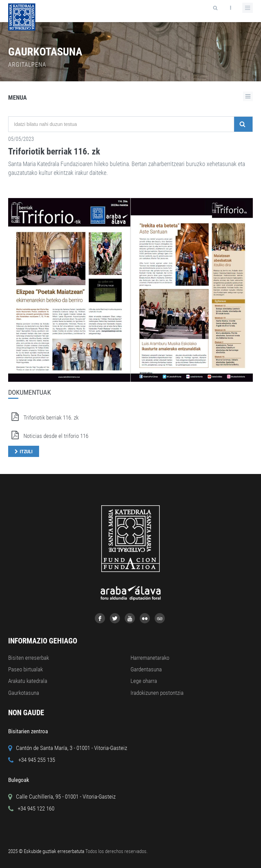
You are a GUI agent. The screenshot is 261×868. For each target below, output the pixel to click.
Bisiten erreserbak (29, 658)
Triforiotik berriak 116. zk (54, 151)
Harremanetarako (150, 658)
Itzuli (26, 452)
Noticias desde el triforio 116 (48, 436)
